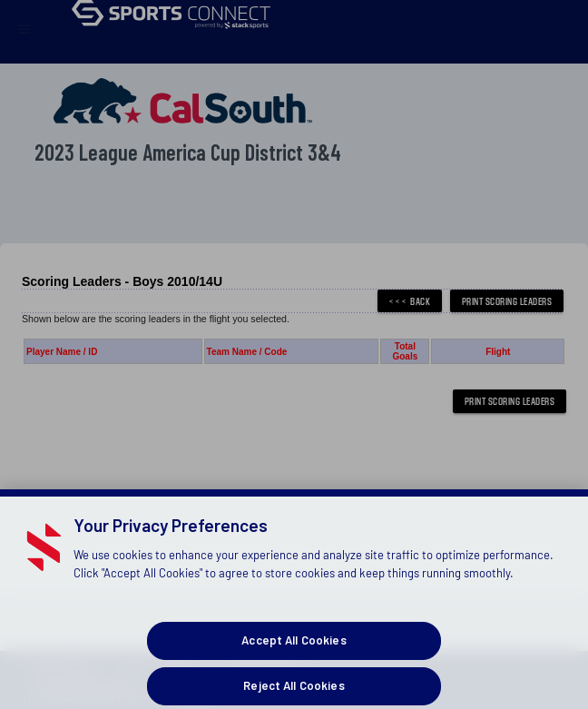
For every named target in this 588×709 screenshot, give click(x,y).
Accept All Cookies (294, 653)
